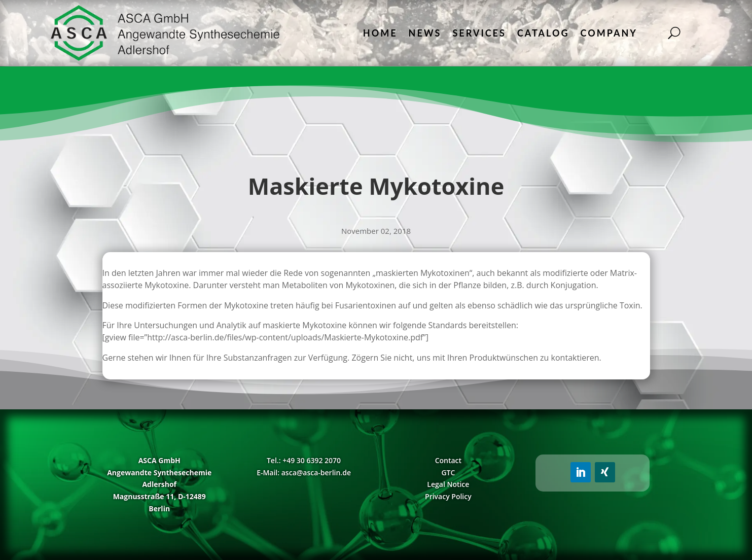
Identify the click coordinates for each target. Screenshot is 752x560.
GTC (448, 473)
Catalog (543, 33)
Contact (448, 460)
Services (479, 33)
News (425, 33)
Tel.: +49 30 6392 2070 (304, 460)
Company (609, 33)
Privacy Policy (448, 496)
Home (380, 33)
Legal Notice (448, 484)
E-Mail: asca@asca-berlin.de (304, 473)
